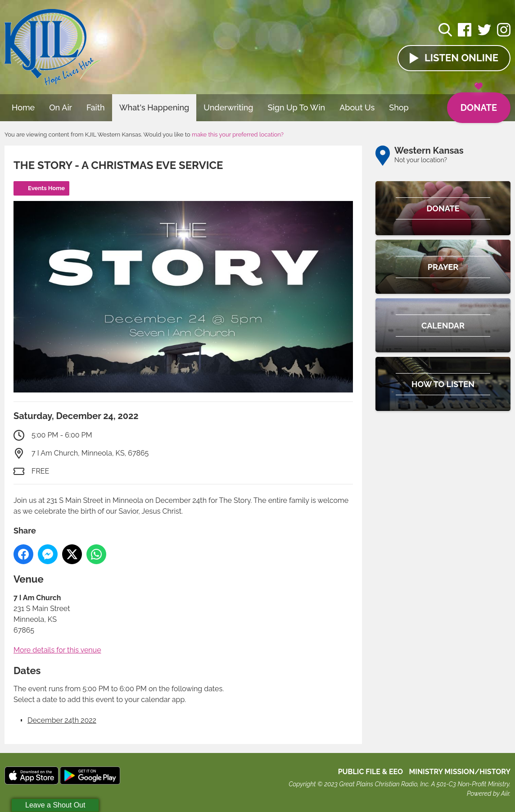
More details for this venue (57, 650)
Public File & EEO (371, 772)
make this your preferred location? (238, 135)
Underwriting (228, 107)
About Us (357, 107)
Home (23, 107)
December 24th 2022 (62, 720)
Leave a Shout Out (55, 805)
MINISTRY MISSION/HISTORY (460, 772)
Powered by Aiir (488, 794)
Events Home (46, 188)
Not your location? (421, 160)
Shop (399, 107)
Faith (96, 107)
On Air (61, 107)
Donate (479, 103)
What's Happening (154, 107)
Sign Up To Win (297, 107)
